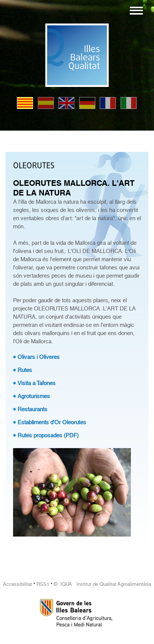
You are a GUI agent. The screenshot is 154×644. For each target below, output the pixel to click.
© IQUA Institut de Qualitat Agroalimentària (102, 584)
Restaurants (32, 409)
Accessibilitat (18, 584)
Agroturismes (34, 396)
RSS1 (43, 584)
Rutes (25, 370)
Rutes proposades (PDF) (48, 435)
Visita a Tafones (37, 383)
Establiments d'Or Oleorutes (52, 422)
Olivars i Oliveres (39, 357)
